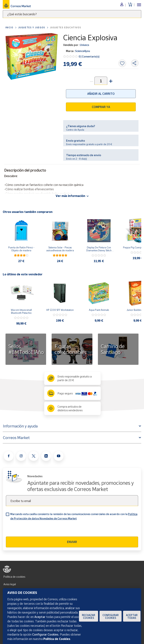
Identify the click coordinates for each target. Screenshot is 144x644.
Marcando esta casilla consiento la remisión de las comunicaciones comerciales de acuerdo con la (74, 516)
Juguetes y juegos (32, 27)
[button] (110, 81)
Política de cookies (14, 577)
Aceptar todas (132, 616)
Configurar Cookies (111, 616)
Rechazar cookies (89, 616)
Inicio (9, 27)
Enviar (72, 542)
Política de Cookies (57, 639)
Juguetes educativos (65, 27)
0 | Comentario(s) (89, 56)
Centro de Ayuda (75, 130)
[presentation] (34, 529)
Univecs (84, 45)
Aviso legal (10, 584)
